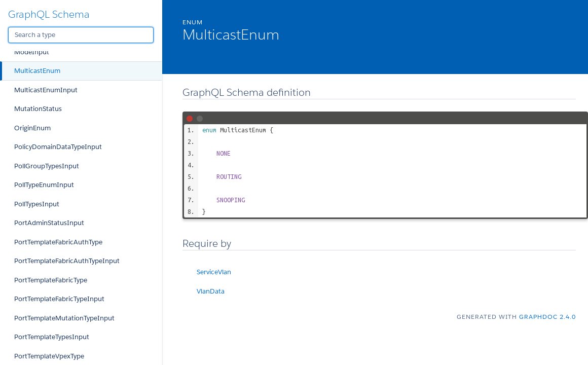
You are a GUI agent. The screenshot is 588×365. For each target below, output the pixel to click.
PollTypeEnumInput (44, 185)
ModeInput (32, 52)
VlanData (211, 291)
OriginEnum (32, 128)
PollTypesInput (37, 204)
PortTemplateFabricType (51, 280)
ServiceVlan (214, 272)
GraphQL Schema (49, 14)
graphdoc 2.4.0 (547, 317)
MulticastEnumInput (46, 90)
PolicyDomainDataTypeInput (58, 147)
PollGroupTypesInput (47, 166)
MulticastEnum (37, 71)
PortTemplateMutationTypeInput (64, 318)
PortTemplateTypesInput (52, 337)
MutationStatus (38, 109)
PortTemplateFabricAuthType (58, 242)
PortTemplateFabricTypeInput (59, 299)
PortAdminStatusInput (49, 223)
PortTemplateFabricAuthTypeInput (67, 261)
